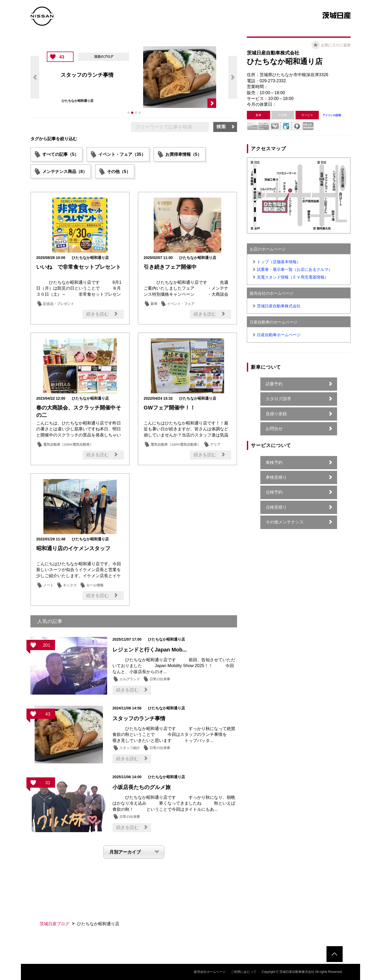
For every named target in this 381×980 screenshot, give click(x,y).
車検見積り (276, 477)
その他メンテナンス (285, 522)
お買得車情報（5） (183, 154)
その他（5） (119, 172)
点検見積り (276, 507)
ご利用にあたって (244, 972)
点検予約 (274, 492)
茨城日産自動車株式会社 (279, 306)
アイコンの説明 (332, 115)
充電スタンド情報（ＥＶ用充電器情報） (293, 277)
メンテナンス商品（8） (65, 172)
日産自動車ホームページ (279, 335)
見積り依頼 (276, 414)
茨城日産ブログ (55, 924)
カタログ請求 (278, 399)
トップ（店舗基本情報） (279, 262)
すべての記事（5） (60, 154)
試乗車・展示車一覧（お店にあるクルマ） (295, 269)
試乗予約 (274, 384)
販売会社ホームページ (210, 972)
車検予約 (274, 462)
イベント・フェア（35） (122, 154)
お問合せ (274, 429)
